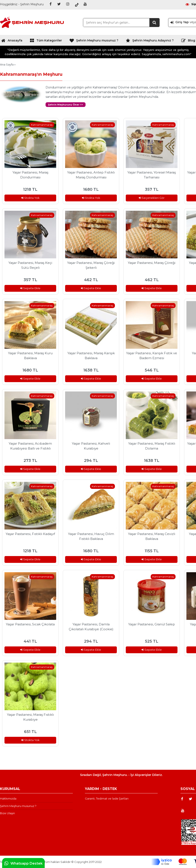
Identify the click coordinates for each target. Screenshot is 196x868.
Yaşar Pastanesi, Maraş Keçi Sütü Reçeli (30, 265)
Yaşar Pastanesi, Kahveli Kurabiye (91, 446)
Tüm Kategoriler (46, 41)
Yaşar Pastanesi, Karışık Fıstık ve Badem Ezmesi (152, 356)
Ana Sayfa (7, 64)
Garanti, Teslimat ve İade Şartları (107, 798)
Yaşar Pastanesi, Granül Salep (152, 624)
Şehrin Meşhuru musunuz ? (94, 41)
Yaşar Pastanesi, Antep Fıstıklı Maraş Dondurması (91, 175)
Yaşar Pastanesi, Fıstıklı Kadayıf (30, 534)
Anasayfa (12, 41)
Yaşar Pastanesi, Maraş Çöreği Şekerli (91, 265)
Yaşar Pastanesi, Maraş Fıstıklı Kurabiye (30, 717)
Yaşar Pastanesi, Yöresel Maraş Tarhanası (152, 175)
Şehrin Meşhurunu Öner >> (66, 105)
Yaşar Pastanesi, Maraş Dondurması (30, 175)
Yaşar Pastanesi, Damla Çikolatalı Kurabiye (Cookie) (91, 627)
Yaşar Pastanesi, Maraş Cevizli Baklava (152, 536)
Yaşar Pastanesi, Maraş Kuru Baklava (30, 356)
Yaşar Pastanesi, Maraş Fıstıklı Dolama (152, 446)
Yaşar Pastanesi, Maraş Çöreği (152, 263)
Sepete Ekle (30, 288)
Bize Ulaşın (7, 813)
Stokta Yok (30, 198)
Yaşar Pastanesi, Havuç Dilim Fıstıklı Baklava (91, 536)
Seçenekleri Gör (152, 198)
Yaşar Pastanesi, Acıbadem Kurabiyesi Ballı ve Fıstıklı (30, 446)
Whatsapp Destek (23, 863)
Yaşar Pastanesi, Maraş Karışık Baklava (91, 356)
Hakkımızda (8, 798)
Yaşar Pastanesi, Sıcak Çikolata (30, 624)
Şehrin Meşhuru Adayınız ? (150, 41)
